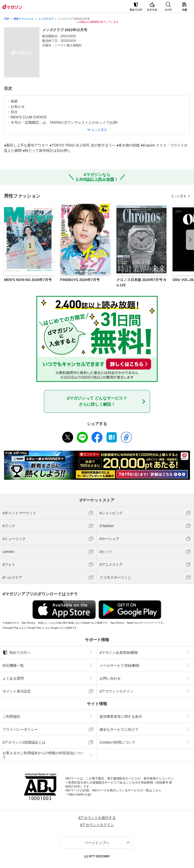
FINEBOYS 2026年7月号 (80, 280)
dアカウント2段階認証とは (24, 742)
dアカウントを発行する (97, 818)
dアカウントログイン (116, 691)
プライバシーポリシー (20, 729)
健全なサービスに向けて (119, 729)
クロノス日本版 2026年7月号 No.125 (141, 282)
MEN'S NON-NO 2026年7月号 (28, 280)
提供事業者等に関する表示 (121, 717)
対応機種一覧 (13, 665)
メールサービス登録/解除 (119, 665)
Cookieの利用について (117, 742)
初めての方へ (17, 653)
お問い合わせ (110, 678)
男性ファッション (24, 19)
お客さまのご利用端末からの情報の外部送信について (43, 755)
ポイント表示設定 (17, 691)
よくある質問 (13, 678)
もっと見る (179, 196)
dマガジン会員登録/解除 (119, 653)
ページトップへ (97, 843)
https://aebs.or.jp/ (80, 794)
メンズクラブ (46, 19)
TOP (7, 19)
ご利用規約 (11, 717)
